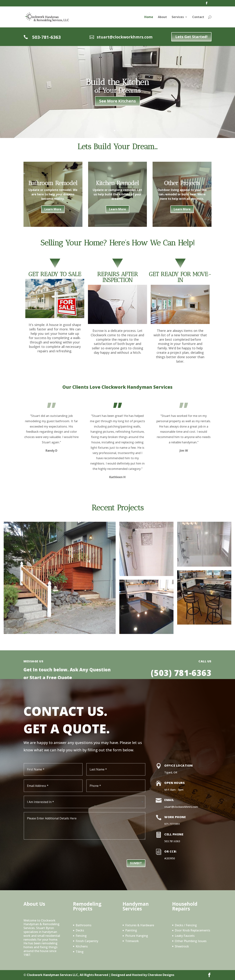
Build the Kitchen (118, 82)
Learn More (53, 209)
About (162, 17)
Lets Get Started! (191, 37)
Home (149, 17)
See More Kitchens (117, 101)
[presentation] (117, 850)
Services (178, 17)
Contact (198, 17)
